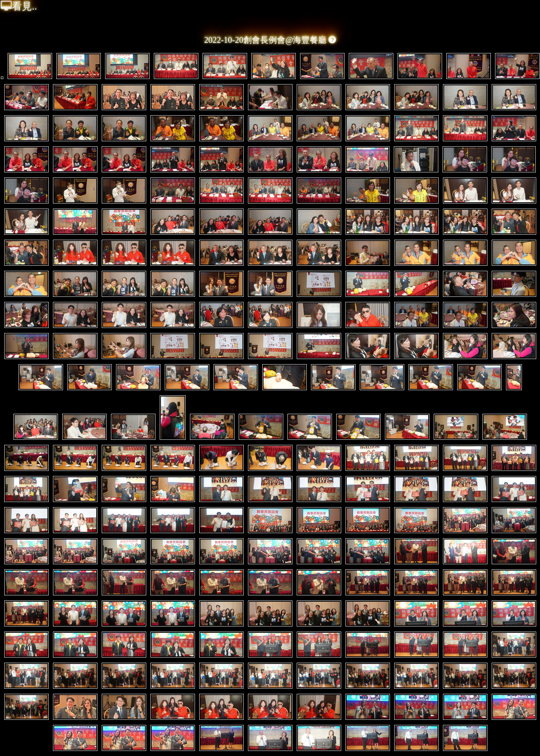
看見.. (19, 6)
